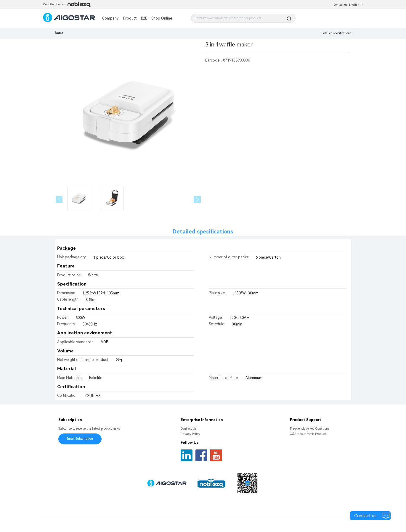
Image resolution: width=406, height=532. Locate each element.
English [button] (356, 5)
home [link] (59, 33)
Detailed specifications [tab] (203, 232)
